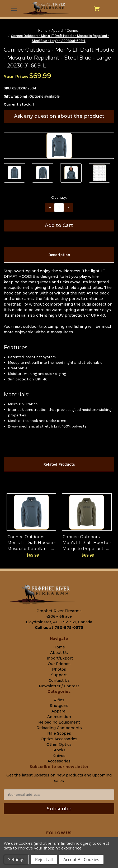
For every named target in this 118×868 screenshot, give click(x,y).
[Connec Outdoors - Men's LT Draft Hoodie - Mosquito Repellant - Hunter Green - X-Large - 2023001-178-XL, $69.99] (87, 512)
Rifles (59, 700)
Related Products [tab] (59, 464)
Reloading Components (59, 728)
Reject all (44, 860)
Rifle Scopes (59, 733)
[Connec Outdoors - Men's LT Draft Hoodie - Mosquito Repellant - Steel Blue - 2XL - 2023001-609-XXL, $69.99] (32, 512)
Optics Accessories (59, 739)
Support (59, 675)
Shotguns (59, 706)
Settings (16, 860)
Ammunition (59, 717)
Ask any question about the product (59, 116)
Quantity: (59, 197)
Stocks (59, 750)
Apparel (59, 711)
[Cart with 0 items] (97, 9)
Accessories (59, 761)
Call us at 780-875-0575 (59, 628)
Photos (59, 669)
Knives (59, 756)
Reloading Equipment (59, 722)
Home (59, 647)
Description (59, 255)
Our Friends (59, 664)
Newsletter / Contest (59, 686)
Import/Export (59, 658)
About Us (59, 653)
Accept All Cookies (81, 860)
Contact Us (59, 680)
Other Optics (59, 744)
